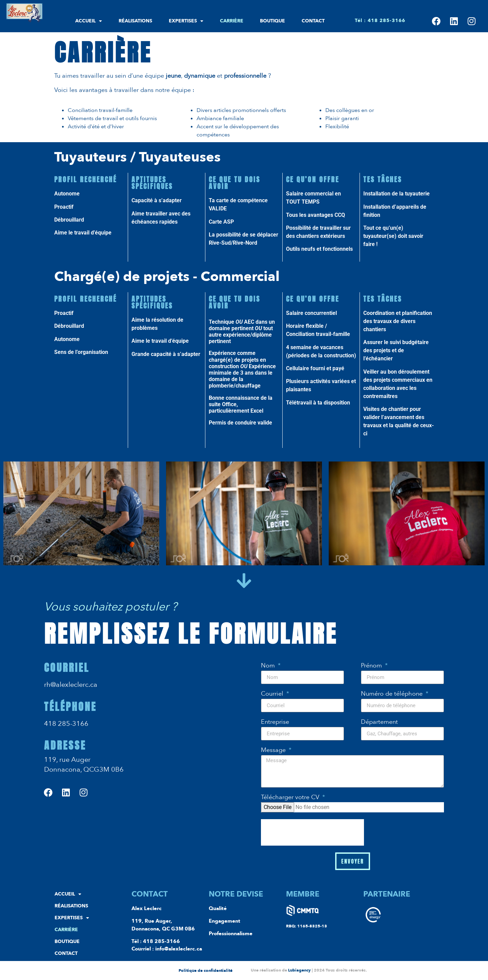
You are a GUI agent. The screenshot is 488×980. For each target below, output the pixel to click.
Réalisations (135, 21)
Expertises (186, 21)
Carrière (232, 21)
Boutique (272, 21)
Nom (269, 666)
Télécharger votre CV (291, 798)
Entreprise (275, 723)
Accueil (89, 21)
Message (274, 751)
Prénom (372, 666)
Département (379, 723)
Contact (313, 21)
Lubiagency (299, 970)
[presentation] (312, 832)
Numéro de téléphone (393, 694)
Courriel (273, 694)
